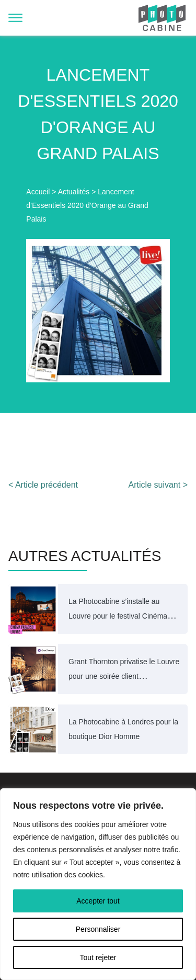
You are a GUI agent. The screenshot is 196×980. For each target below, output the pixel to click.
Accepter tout (98, 901)
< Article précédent (43, 485)
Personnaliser (98, 929)
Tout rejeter (98, 957)
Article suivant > (158, 485)
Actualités (74, 192)
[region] (98, 884)
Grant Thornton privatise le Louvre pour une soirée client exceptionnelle (124, 676)
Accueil (38, 192)
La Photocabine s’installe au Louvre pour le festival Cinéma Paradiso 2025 (118, 616)
